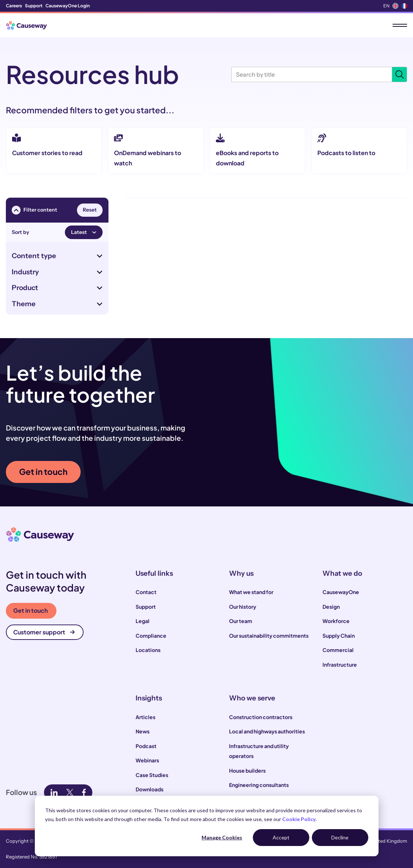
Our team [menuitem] (241, 621)
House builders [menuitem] (247, 770)
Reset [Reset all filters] (90, 210)
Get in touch (43, 472)
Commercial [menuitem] (338, 650)
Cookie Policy (299, 819)
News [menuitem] (143, 731)
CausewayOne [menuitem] (341, 592)
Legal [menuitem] (143, 621)
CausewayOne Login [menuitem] (68, 6)
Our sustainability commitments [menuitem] (269, 636)
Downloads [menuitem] (150, 789)
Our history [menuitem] (243, 607)
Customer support (44, 632)
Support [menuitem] (34, 6)
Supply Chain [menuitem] (339, 636)
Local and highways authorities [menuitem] (267, 731)
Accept (281, 837)
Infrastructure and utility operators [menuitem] (259, 751)
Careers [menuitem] (14, 6)
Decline (340, 837)
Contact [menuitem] (146, 592)
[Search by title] (311, 74)
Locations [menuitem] (148, 650)
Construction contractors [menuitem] (261, 717)
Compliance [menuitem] (151, 636)
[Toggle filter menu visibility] (16, 210)
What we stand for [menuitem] (251, 592)
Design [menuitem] (331, 607)
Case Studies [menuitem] (152, 775)
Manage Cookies (222, 837)
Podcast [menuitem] (146, 746)
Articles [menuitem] (145, 717)
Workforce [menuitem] (336, 621)
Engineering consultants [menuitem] (259, 785)
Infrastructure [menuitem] (340, 664)
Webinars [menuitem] (147, 760)
